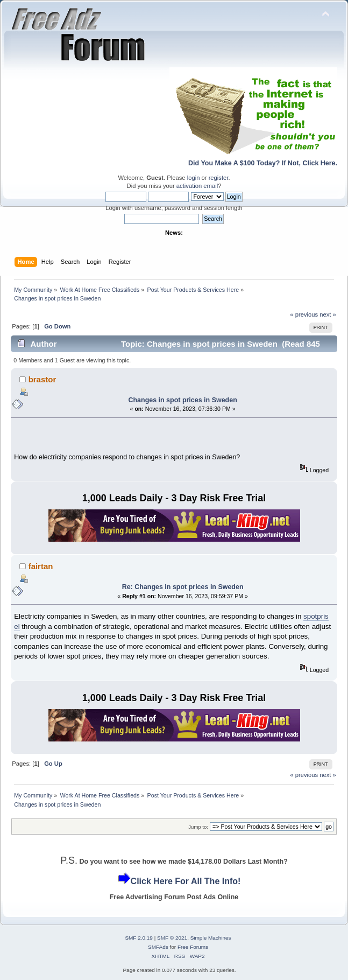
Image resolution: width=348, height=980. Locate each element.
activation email (197, 186)
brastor (42, 379)
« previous (304, 314)
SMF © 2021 (172, 938)
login (194, 178)
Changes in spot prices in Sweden (182, 400)
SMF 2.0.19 (139, 938)
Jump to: (198, 827)
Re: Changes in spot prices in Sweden (183, 587)
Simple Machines (211, 938)
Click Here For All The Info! (186, 881)
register (219, 178)
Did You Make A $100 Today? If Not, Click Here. (263, 163)
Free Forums (193, 947)
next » (328, 314)
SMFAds (158, 947)
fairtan (41, 566)
